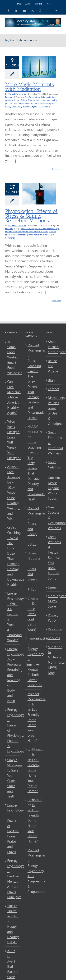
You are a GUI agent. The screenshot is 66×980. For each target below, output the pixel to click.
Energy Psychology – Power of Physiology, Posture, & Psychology (13, 730)
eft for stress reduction (45, 228)
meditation (19, 103)
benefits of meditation (30, 97)
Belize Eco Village (53, 366)
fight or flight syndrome (31, 100)
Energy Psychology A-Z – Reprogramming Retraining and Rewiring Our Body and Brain (13, 675)
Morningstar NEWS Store (53, 601)
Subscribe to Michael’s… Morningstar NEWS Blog (53, 660)
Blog (51, 380)
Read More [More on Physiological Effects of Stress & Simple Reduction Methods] (56, 301)
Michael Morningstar (17, 94)
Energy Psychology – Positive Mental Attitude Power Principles (13, 879)
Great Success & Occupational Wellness (53, 518)
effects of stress (27, 228)
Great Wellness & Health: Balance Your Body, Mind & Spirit (53, 558)
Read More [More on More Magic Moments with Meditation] (56, 169)
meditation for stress (34, 103)
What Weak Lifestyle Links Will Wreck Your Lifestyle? (13, 440)
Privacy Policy (53, 618)
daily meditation (48, 97)
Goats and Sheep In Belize (32, 534)
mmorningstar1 (39, 638)
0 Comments (44, 106)
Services (53, 638)
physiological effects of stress (35, 232)
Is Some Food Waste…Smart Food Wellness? (13, 357)
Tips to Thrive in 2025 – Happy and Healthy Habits (13, 924)
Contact (53, 389)
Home (52, 587)
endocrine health (13, 100)
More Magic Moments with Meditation (30, 87)
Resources (53, 629)
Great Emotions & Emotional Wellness (53, 443)
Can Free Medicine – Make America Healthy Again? (13, 397)
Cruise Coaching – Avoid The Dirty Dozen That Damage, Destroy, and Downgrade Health (13, 556)
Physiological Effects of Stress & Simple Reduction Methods (31, 216)
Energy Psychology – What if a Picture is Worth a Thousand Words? (13, 617)
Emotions (9, 97)
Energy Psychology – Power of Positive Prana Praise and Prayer (13, 828)
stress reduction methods (39, 235)
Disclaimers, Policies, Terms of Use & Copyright (53, 411)
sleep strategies (30, 106)
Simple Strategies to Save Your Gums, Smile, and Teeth (13, 778)
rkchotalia (35, 800)
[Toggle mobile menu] (59, 29)
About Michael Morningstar (53, 347)
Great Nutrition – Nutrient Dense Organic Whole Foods (53, 480)
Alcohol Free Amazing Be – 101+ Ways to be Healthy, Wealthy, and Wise (13, 493)
